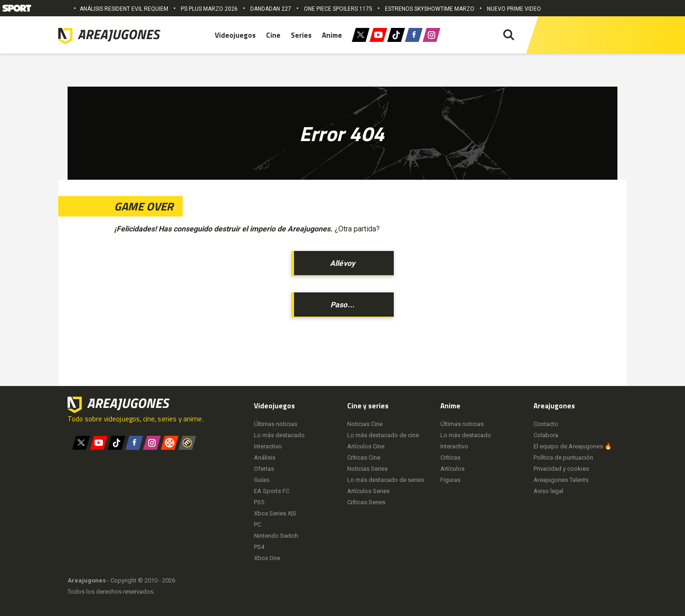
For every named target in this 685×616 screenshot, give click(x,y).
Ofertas (264, 469)
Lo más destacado (279, 435)
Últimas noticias (276, 424)
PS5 (259, 502)
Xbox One (267, 558)
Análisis (265, 457)
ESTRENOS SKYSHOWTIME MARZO (430, 9)
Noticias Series (367, 469)
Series (301, 35)
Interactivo (268, 446)
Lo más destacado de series (386, 480)
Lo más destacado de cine (383, 435)
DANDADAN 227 (271, 9)
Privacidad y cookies (561, 469)
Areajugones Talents (561, 480)
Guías (262, 480)
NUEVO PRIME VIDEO (514, 9)
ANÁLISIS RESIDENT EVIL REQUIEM (124, 9)
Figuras (450, 480)
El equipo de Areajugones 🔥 (573, 446)
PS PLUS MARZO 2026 (209, 9)
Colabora (546, 435)
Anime (332, 35)
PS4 (259, 547)
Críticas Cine (364, 457)
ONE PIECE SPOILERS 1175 (338, 9)
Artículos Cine (366, 446)
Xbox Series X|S (275, 513)
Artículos (452, 469)
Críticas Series (366, 502)
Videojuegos (235, 35)
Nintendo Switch (276, 536)
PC (257, 525)
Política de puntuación (563, 457)
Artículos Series (368, 491)
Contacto (546, 424)
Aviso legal (548, 491)
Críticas (450, 457)
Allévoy (342, 263)
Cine (273, 35)
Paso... (342, 305)
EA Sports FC (272, 491)
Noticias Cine (365, 424)
